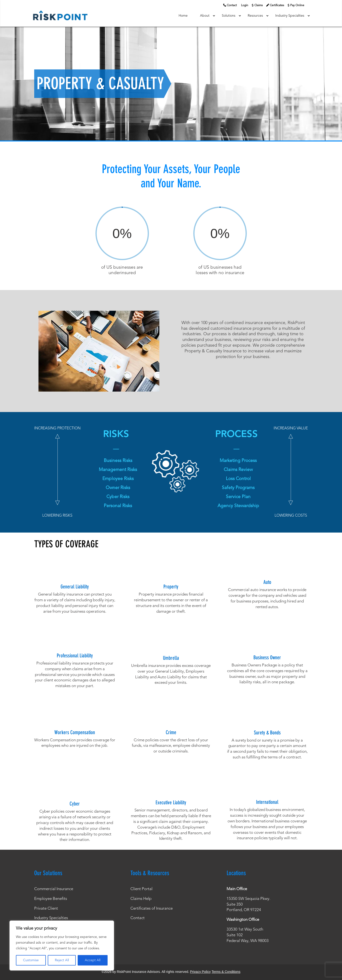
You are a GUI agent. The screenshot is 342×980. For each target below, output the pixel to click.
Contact (232, 5)
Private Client (46, 909)
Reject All (62, 960)
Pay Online (297, 5)
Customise (31, 960)
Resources (255, 16)
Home (183, 16)
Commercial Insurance (54, 889)
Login (245, 5)
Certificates (277, 5)
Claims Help (141, 899)
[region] (62, 946)
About (205, 16)
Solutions (229, 16)
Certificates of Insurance (152, 909)
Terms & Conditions (226, 972)
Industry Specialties (290, 16)
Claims (259, 5)
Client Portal (141, 889)
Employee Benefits (51, 899)
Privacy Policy (200, 972)
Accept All (93, 960)
